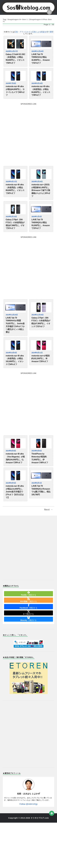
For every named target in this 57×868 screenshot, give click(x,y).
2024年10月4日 (11, 353)
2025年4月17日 (11, 182)
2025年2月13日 (11, 217)
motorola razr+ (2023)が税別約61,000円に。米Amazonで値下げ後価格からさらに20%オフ (41, 190)
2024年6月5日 (11, 483)
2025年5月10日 (37, 83)
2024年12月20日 (12, 315)
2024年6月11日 (37, 353)
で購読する (28, 593)
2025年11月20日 (38, 51)
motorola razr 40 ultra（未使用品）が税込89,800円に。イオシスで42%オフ (15, 189)
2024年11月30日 (38, 315)
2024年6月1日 (37, 483)
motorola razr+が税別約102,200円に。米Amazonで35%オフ (40, 359)
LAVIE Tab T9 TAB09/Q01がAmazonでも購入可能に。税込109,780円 (41, 490)
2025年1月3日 (37, 217)
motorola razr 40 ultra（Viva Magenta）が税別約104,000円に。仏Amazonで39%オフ (15, 458)
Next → (49, 510)
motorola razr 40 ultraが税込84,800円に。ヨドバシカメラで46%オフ (15, 91)
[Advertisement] (28, 133)
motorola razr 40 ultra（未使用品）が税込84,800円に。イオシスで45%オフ (41, 91)
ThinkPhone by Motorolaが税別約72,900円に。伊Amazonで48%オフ (40, 458)
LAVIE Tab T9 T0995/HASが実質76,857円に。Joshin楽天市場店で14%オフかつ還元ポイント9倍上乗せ (15, 325)
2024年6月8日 (11, 451)
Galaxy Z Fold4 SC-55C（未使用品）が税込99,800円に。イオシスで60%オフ (15, 59)
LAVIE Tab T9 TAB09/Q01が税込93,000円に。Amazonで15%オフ (40, 224)
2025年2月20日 (37, 182)
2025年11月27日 (12, 51)
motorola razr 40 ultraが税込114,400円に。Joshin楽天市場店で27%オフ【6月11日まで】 (15, 492)
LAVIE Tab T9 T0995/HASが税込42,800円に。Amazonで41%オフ (40, 59)
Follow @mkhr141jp (29, 804)
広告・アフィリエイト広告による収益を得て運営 (34, 32)
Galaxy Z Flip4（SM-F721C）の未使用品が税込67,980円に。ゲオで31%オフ (15, 224)
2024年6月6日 (37, 451)
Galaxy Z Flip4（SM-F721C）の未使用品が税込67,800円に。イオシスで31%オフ (41, 322)
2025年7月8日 (11, 83)
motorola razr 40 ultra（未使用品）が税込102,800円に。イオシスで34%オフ (15, 360)
